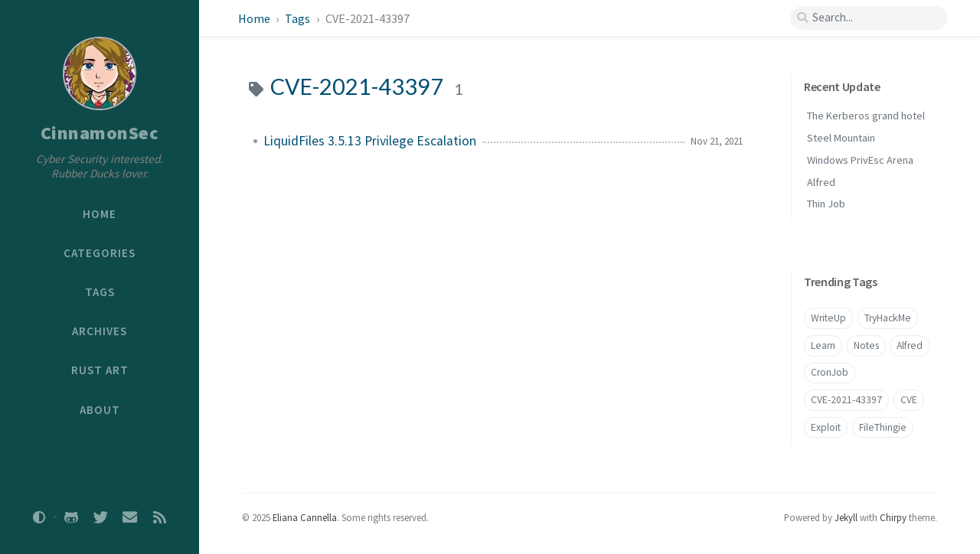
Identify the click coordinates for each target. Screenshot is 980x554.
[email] (130, 517)
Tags (299, 18)
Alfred (821, 182)
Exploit (826, 427)
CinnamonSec (100, 133)
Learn (823, 345)
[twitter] (100, 517)
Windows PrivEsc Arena (860, 160)
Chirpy (893, 517)
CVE (909, 400)
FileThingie (883, 427)
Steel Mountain (841, 138)
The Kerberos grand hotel (866, 116)
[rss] (159, 517)
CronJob (830, 372)
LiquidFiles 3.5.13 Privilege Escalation (370, 141)
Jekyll (846, 517)
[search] (869, 18)
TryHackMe (888, 318)
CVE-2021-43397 (846, 400)
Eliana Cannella (305, 517)
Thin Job (826, 204)
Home (254, 18)
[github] (71, 517)
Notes (866, 345)
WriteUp (828, 318)
